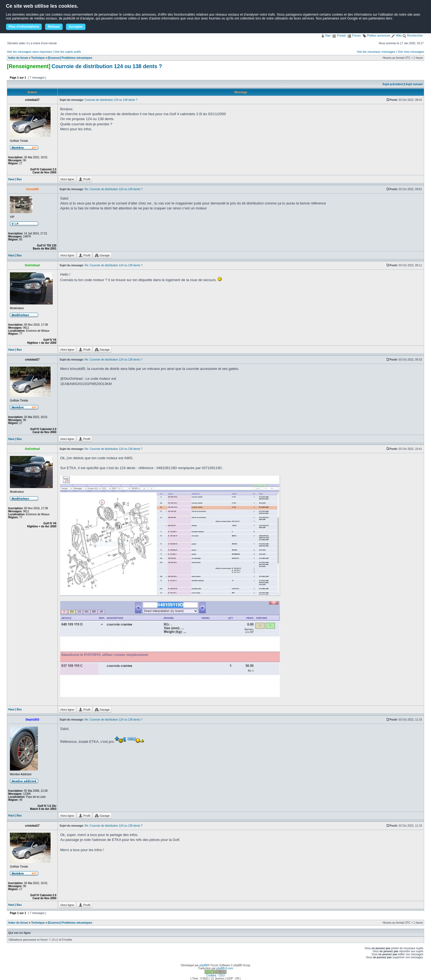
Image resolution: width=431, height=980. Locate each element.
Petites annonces (376, 35)
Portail (339, 35)
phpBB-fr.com (225, 968)
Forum (354, 35)
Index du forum (18, 58)
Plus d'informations (24, 27)
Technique (38, 58)
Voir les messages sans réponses (29, 52)
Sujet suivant (414, 84)
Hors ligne (67, 179)
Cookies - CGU (215, 975)
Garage (102, 255)
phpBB (203, 965)
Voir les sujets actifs (68, 52)
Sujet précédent (393, 84)
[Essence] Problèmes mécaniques (70, 58)
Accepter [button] (76, 27)
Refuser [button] (54, 27)
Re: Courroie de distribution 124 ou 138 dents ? (114, 189)
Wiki (396, 35)
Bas (19, 179)
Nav (326, 35)
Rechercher (413, 35)
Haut (11, 179)
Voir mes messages (411, 52)
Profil (84, 179)
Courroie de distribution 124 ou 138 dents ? (107, 66)
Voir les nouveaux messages (376, 52)
